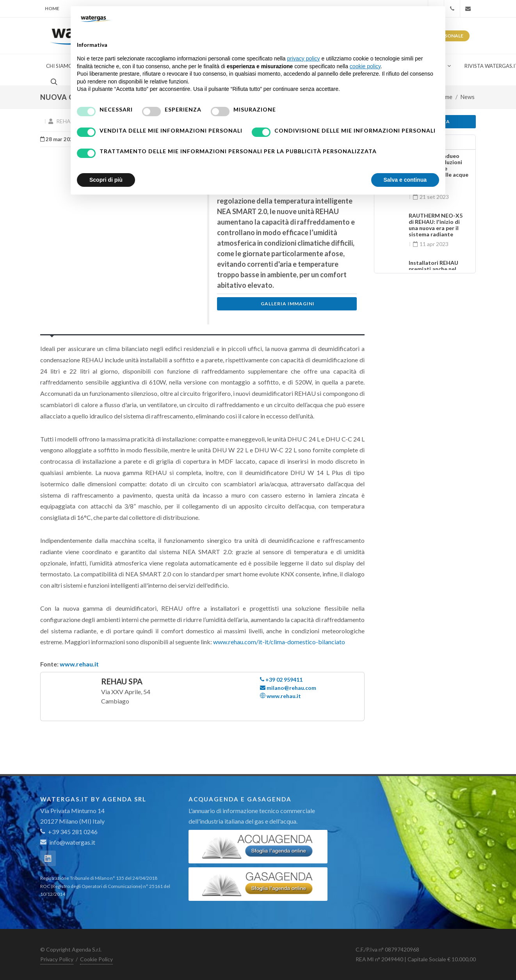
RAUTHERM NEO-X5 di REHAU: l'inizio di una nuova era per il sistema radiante (436, 225)
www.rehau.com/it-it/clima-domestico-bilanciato (279, 642)
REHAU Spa (122, 681)
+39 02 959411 (281, 680)
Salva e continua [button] (405, 180)
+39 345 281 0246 (69, 832)
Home (52, 8)
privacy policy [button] (304, 58)
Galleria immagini (288, 304)
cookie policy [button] (365, 66)
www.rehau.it (79, 664)
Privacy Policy (57, 959)
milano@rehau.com (288, 688)
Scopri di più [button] (106, 180)
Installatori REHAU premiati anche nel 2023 (433, 269)
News (468, 97)
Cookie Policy (96, 959)
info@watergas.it (72, 842)
